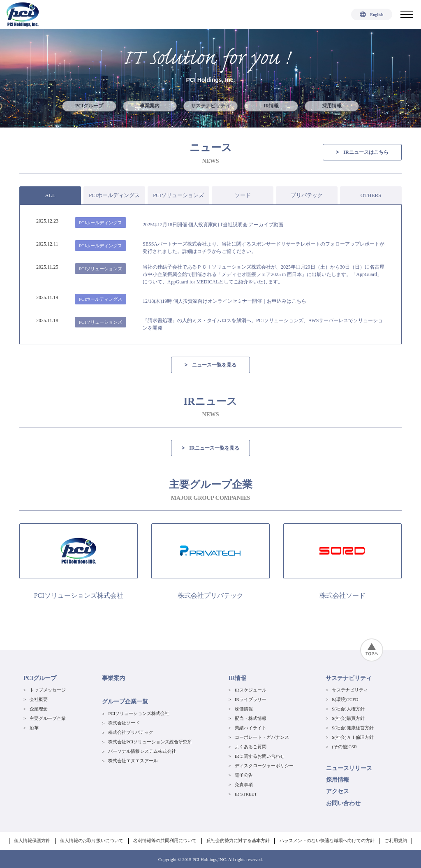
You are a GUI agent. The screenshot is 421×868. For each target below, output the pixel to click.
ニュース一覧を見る (210, 365)
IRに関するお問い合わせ (260, 756)
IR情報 (271, 106)
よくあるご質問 (251, 747)
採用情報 (332, 106)
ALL (50, 195)
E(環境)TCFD (345, 699)
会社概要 (39, 699)
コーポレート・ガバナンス (262, 737)
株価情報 (244, 709)
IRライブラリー (251, 699)
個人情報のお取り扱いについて (93, 840)
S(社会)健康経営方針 (353, 728)
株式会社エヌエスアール (133, 761)
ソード (243, 195)
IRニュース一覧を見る (210, 448)
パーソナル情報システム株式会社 (142, 752)
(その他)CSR (344, 747)
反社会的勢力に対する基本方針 (238, 840)
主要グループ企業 (48, 718)
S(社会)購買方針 (348, 718)
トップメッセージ (48, 690)
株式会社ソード (124, 723)
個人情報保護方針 (33, 840)
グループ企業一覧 (125, 702)
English (371, 15)
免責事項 (244, 784)
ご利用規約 (395, 840)
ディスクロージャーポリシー (264, 766)
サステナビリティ (210, 106)
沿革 (34, 728)
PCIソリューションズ (178, 195)
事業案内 (150, 106)
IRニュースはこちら (362, 152)
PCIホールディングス (114, 195)
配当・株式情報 (251, 718)
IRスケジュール (251, 690)
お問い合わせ (343, 803)
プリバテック (307, 195)
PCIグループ (89, 106)
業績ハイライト (251, 728)
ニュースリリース (349, 768)
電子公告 (244, 775)
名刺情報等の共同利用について (165, 840)
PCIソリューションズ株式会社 (139, 714)
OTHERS (371, 195)
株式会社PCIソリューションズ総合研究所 (150, 742)
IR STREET (246, 794)
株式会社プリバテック (131, 733)
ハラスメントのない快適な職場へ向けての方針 (327, 840)
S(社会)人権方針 (348, 709)
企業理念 (39, 709)
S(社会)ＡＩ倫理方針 (353, 737)
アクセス (337, 791)
